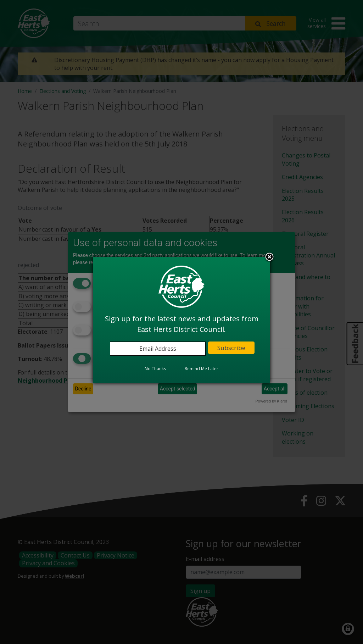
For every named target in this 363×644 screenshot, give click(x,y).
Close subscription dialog (269, 257)
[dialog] (181, 320)
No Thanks (155, 369)
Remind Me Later (202, 369)
